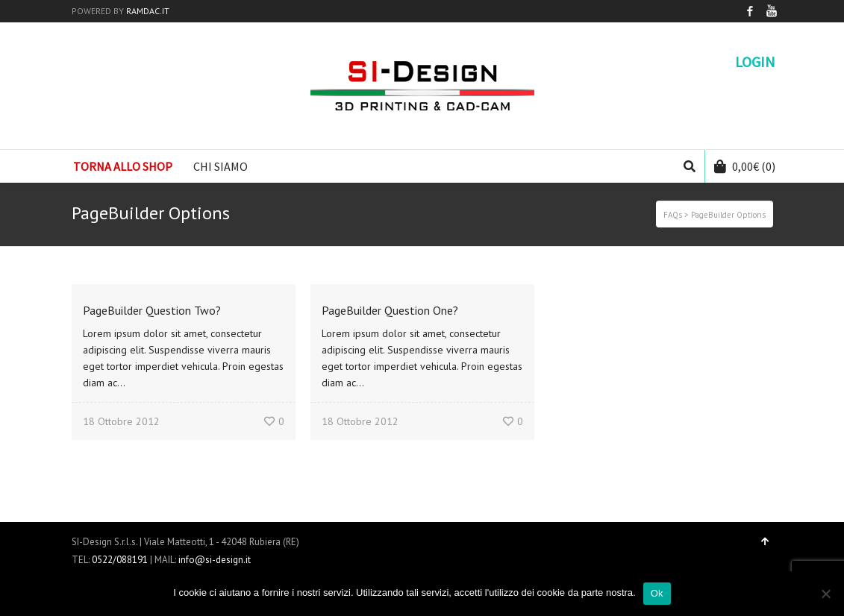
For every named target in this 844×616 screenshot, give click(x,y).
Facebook (750, 11)
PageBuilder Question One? (390, 310)
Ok (657, 593)
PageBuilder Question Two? (152, 310)
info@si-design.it (215, 560)
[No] (825, 594)
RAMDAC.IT (148, 11)
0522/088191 (120, 560)
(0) (745, 166)
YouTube (772, 11)
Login (755, 62)
